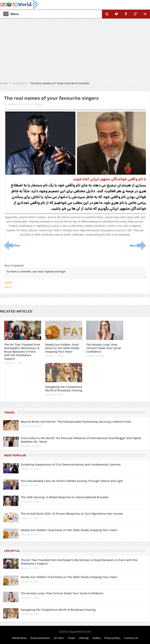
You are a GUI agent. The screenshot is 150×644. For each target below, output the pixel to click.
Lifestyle (39, 104)
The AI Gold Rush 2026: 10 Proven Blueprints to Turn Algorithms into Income (72, 514)
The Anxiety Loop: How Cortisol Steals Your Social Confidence (104, 348)
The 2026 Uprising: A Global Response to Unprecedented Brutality (65, 497)
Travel (10, 413)
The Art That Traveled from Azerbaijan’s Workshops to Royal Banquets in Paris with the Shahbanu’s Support (22, 352)
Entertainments (40, 638)
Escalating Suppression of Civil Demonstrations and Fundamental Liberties (71, 464)
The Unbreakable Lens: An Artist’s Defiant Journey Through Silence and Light (72, 481)
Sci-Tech (59, 638)
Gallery (97, 638)
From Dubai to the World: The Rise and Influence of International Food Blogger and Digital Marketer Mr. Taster (81, 440)
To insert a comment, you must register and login (75, 273)
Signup (8, 282)
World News (19, 638)
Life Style (12, 551)
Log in (8, 287)
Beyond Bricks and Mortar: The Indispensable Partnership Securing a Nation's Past (76, 422)
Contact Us (131, 638)
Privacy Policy (112, 638)
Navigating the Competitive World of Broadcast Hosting (64, 389)
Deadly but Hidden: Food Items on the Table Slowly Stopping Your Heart (62, 348)
